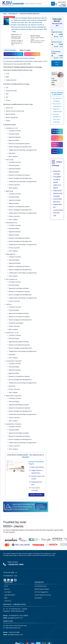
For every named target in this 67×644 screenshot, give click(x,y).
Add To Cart (57, 63)
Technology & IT (13, 14)
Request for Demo (36, 495)
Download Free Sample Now (41, 507)
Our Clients (8, 592)
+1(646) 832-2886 (63, 5)
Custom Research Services (43, 595)
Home (5, 14)
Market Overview (10, 50)
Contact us (8, 601)
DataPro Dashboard (32, 54)
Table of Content (25, 50)
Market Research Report (42, 589)
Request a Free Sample (56, 131)
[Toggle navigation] (6, 10)
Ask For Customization (57, 138)
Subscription (38, 598)
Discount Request (55, 151)
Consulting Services (41, 586)
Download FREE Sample (13, 54)
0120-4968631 (24, 616)
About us (7, 589)
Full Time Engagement (41, 592)
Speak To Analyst (55, 145)
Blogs (6, 598)
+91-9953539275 (8, 576)
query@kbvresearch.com (15, 618)
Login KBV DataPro (10, 595)
